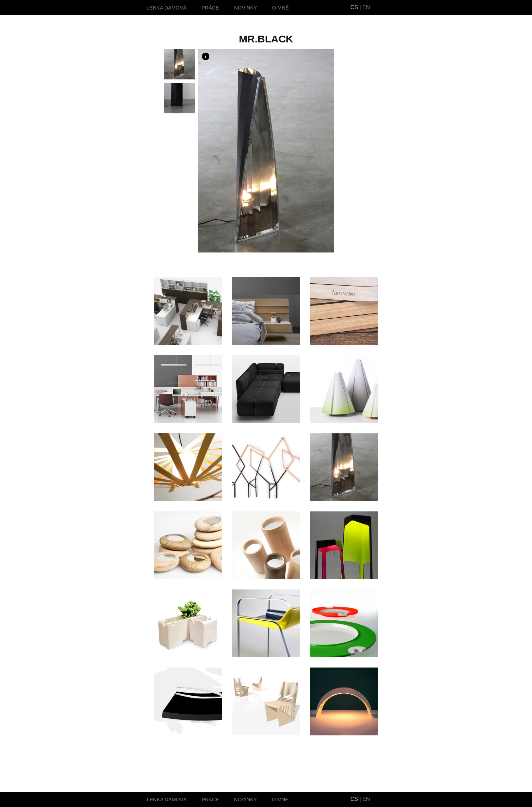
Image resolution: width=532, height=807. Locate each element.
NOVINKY (246, 8)
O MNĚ (280, 8)
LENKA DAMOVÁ (167, 8)
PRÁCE (210, 8)
